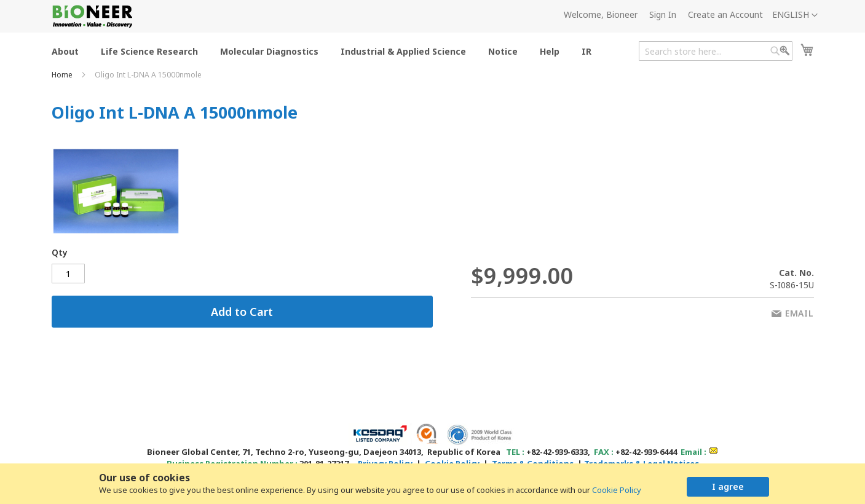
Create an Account (725, 14)
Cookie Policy (617, 490)
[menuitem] (65, 51)
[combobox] (716, 51)
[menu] (325, 51)
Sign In (663, 14)
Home (63, 75)
